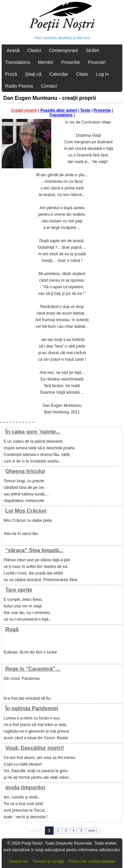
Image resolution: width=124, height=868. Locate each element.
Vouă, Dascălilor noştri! (35, 748)
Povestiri (97, 62)
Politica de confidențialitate (92, 861)
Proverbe (71, 62)
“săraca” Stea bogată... (34, 550)
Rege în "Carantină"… (33, 669)
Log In (102, 74)
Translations (18, 62)
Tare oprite (19, 590)
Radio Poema (19, 86)
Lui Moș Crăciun (26, 511)
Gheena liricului (25, 471)
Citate (82, 74)
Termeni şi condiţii (48, 861)
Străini (93, 50)
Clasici (34, 50)
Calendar (59, 74)
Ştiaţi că (33, 74)
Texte (85, 110)
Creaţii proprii (24, 110)
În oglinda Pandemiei (32, 708)
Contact (49, 86)
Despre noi (18, 861)
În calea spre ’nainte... (33, 432)
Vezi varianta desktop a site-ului (62, 38)
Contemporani (63, 50)
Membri (46, 62)
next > (93, 831)
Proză (11, 74)
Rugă (12, 629)
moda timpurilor (25, 787)
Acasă (13, 50)
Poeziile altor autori (59, 110)
